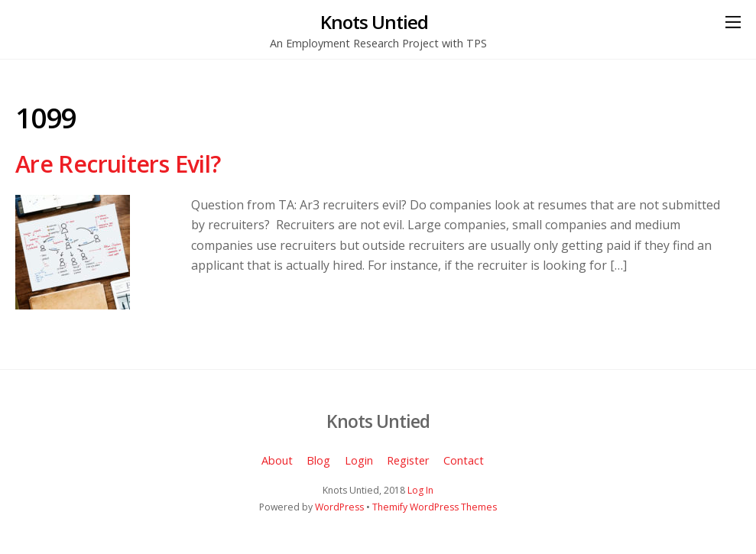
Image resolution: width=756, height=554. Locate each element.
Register (408, 460)
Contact (464, 460)
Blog (318, 460)
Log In (420, 490)
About (277, 460)
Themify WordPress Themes (435, 507)
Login (359, 460)
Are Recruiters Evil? (118, 164)
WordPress (339, 507)
